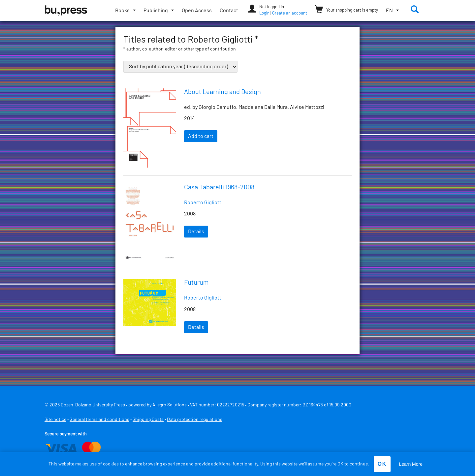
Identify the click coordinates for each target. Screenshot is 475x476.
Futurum (196, 283)
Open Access (197, 11)
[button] (392, 11)
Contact (229, 11)
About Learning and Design (222, 92)
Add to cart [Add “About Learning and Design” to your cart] (201, 136)
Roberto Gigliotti (203, 203)
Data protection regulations (195, 420)
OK (382, 464)
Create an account (290, 13)
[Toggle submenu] (125, 11)
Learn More (411, 464)
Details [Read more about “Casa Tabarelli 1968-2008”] (196, 232)
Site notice (55, 420)
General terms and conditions (99, 420)
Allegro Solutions (170, 405)
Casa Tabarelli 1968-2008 (219, 187)
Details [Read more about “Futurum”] (196, 327)
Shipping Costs (148, 420)
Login (264, 13)
